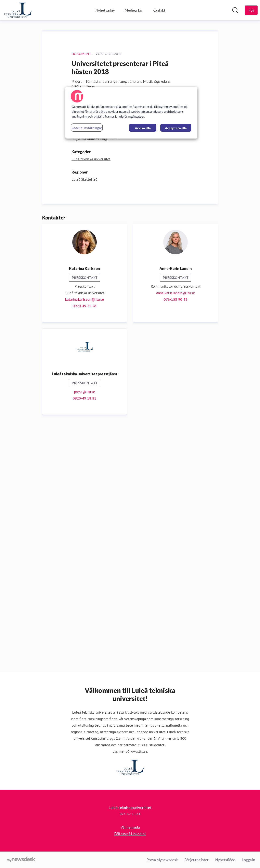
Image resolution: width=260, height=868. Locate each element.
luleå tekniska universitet (91, 403)
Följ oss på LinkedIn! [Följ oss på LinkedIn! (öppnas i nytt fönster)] (130, 834)
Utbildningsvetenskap (88, 376)
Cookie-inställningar (87, 128)
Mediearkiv (134, 10)
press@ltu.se (84, 636)
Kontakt (159, 10)
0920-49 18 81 (84, 642)
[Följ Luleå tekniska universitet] (251, 10)
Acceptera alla (176, 128)
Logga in (248, 860)
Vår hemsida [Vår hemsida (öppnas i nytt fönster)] (130, 827)
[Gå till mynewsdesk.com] (21, 860)
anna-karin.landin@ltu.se (175, 537)
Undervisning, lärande (103, 383)
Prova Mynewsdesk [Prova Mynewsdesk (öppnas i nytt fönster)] (162, 860)
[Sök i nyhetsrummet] (235, 10)
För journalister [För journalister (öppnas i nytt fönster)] (196, 860)
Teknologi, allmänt (130, 376)
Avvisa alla (143, 128)
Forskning (153, 376)
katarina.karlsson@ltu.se (84, 543)
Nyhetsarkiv (105, 10)
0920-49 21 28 (84, 550)
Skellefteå (89, 423)
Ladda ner (83, 355)
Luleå (76, 423)
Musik (110, 376)
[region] (131, 113)
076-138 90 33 (175, 543)
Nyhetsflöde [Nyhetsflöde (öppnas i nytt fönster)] (225, 860)
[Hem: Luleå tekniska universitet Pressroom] (18, 10)
